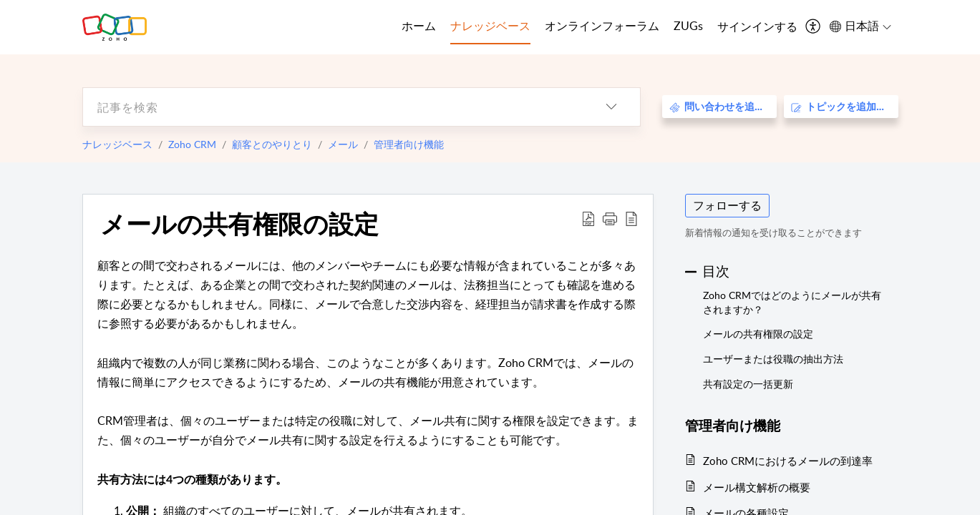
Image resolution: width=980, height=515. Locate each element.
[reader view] (631, 218)
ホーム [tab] (419, 26)
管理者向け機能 (409, 144)
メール (343, 144)
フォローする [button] (727, 205)
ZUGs (688, 26)
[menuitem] (757, 27)
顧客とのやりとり (272, 144)
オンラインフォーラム (602, 26)
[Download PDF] (588, 218)
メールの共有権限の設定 (239, 223)
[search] (333, 107)
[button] (610, 218)
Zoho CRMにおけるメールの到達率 (788, 461)
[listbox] (611, 107)
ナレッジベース (117, 144)
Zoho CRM (192, 144)
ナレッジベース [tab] (490, 26)
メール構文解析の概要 (757, 487)
